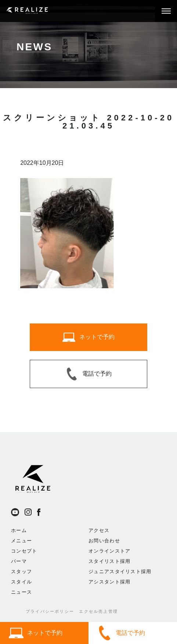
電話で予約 (121, 633)
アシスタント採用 (109, 582)
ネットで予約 (36, 633)
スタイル (21, 582)
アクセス (99, 530)
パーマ (19, 561)
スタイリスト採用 (109, 561)
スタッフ (21, 571)
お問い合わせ (104, 541)
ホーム (19, 530)
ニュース (21, 592)
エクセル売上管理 (98, 611)
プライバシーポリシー (50, 611)
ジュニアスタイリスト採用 (120, 571)
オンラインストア (109, 551)
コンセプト (24, 551)
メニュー (21, 541)
